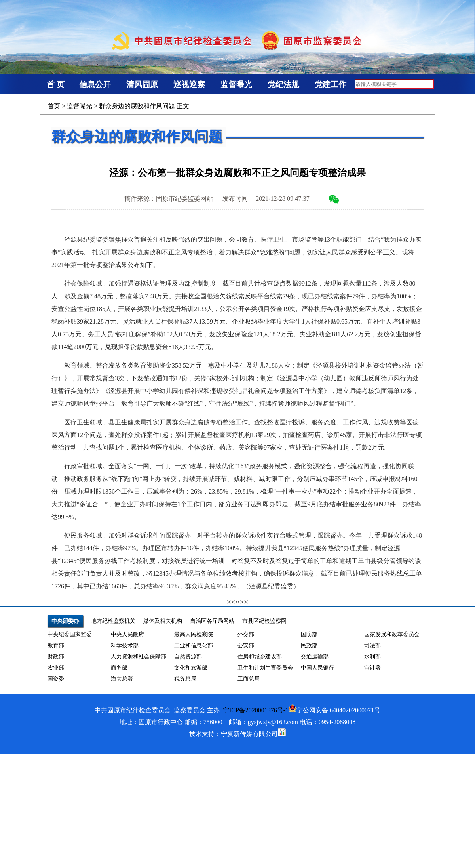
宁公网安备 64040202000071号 (334, 710)
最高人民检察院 (194, 634)
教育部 (56, 646)
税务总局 (185, 679)
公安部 (246, 646)
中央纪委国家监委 (70, 634)
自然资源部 (188, 657)
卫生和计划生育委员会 (265, 668)
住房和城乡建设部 (260, 657)
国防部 (309, 634)
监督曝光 (80, 106)
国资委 (56, 679)
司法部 (372, 646)
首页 (54, 106)
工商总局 (249, 679)
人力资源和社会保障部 (139, 657)
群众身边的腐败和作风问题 (137, 106)
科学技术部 (125, 646)
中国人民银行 (317, 668)
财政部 (56, 657)
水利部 (372, 657)
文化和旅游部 (191, 668)
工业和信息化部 (194, 646)
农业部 (56, 668)
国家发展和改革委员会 (392, 634)
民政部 (309, 646)
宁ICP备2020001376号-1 (256, 710)
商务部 (119, 668)
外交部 (246, 634)
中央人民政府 (127, 634)
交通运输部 (315, 657)
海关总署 (122, 679)
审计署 (372, 668)
